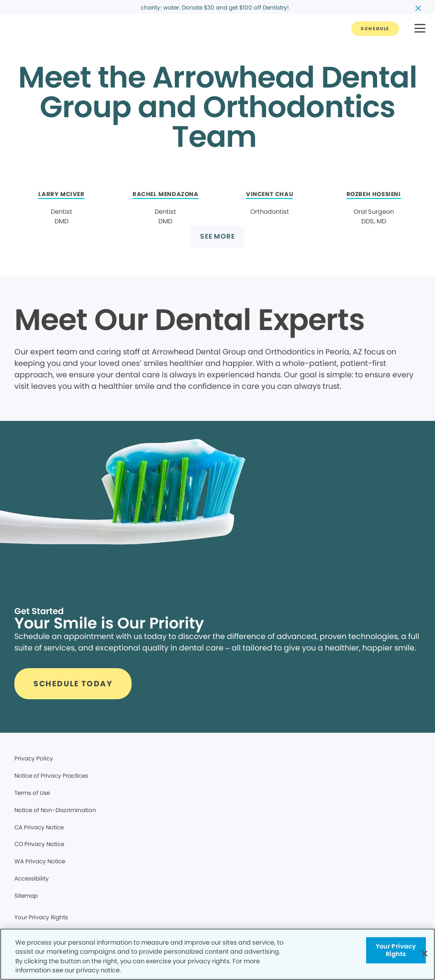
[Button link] (375, 29)
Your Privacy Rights (41, 917)
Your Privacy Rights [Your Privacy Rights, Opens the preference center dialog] (396, 950)
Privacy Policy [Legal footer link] (34, 758)
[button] (420, 29)
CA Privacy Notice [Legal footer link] (39, 827)
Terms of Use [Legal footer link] (32, 793)
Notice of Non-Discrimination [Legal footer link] (55, 810)
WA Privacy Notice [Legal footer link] (40, 861)
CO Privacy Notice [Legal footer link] (39, 844)
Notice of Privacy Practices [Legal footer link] (51, 776)
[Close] (424, 953)
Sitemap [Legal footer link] (26, 896)
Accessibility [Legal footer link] (32, 878)
